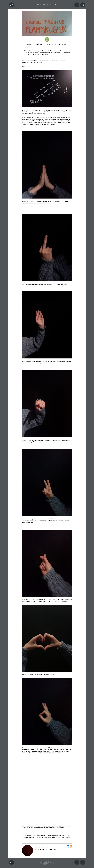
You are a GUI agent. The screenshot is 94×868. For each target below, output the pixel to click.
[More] (71, 846)
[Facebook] (68, 846)
